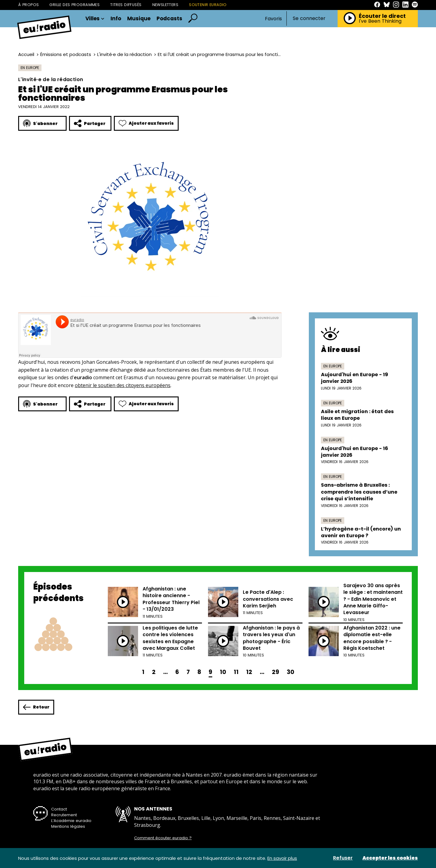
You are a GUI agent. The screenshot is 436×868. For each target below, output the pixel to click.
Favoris (273, 19)
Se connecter (309, 18)
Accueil (26, 54)
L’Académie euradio (71, 821)
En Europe (30, 68)
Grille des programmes (74, 5)
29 (276, 672)
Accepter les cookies (390, 858)
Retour (36, 707)
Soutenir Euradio (208, 5)
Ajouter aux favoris (146, 123)
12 (249, 672)
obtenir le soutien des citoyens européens (123, 385)
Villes (95, 19)
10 (223, 672)
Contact (59, 809)
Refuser (343, 858)
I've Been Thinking (380, 21)
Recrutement (64, 815)
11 (236, 672)
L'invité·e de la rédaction (124, 54)
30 (291, 672)
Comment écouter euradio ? (163, 838)
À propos (28, 5)
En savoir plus (282, 858)
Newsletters (165, 5)
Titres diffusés (126, 5)
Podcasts (169, 19)
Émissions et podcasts (66, 54)
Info (116, 19)
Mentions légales (68, 826)
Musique (139, 19)
